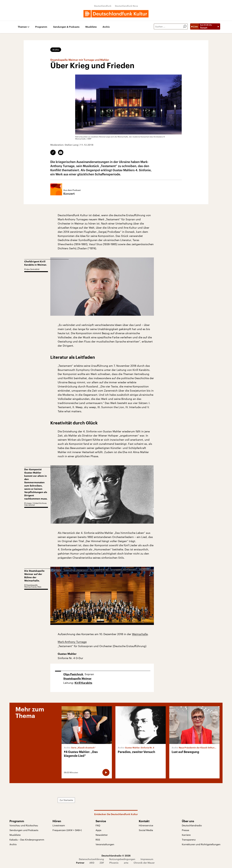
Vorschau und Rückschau (24, 825)
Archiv (106, 27)
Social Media (146, 830)
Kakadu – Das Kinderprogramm (27, 840)
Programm (41, 27)
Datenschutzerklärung (91, 859)
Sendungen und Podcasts (24, 830)
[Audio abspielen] (106, 772)
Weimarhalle (140, 634)
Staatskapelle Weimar (77, 679)
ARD (92, 863)
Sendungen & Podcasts (66, 27)
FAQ (98, 825)
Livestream (59, 825)
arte (126, 863)
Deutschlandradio (192, 825)
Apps (98, 830)
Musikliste (91, 27)
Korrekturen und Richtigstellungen (201, 844)
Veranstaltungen (105, 844)
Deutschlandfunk (103, 6)
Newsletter (102, 835)
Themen (22, 27)
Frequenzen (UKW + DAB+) (67, 830)
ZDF (102, 863)
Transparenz (189, 840)
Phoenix (114, 863)
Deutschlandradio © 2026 (116, 856)
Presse (185, 830)
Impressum (147, 859)
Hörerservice (146, 825)
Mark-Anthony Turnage (72, 642)
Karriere (186, 835)
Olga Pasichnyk (73, 674)
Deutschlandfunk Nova (126, 6)
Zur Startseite (66, 800)
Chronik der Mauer (144, 863)
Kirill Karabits (83, 683)
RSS (98, 840)
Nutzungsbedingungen (122, 859)
